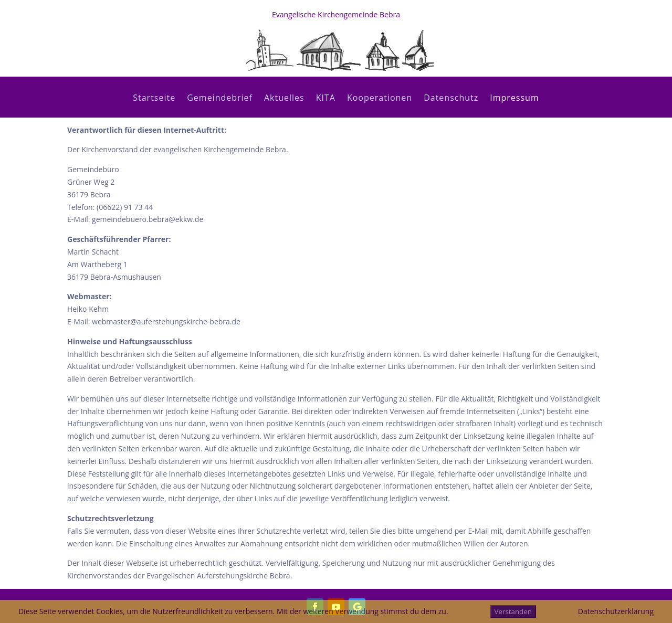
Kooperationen (380, 99)
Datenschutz (451, 99)
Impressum (514, 99)
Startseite (154, 99)
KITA (326, 99)
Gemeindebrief (220, 99)
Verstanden (513, 611)
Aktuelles (284, 99)
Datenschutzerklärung (616, 611)
